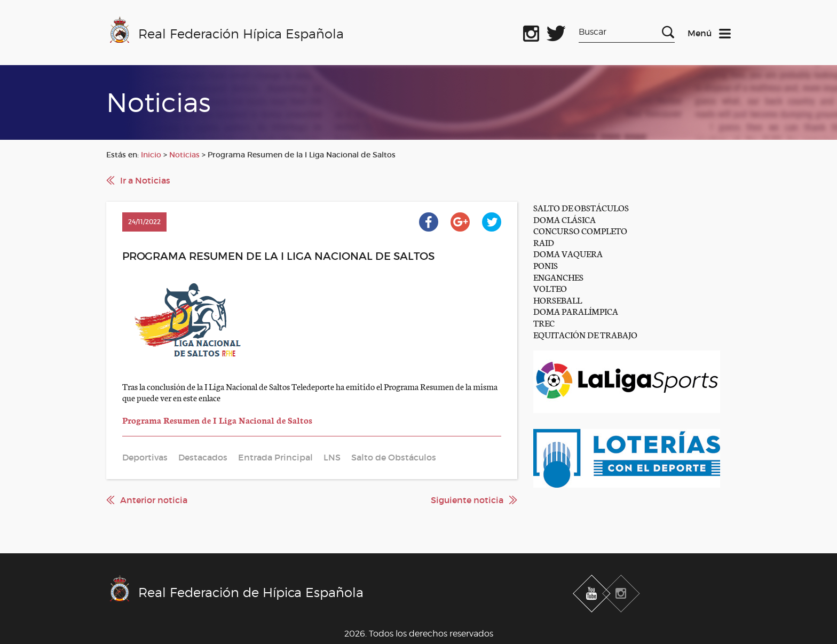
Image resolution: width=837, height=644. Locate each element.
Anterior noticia (154, 500)
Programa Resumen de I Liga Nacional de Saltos (217, 420)
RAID (544, 242)
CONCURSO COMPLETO (580, 230)
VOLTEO (550, 288)
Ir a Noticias (145, 180)
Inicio (151, 155)
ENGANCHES (558, 277)
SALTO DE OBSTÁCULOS (581, 207)
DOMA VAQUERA (568, 253)
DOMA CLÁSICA (564, 219)
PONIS (546, 265)
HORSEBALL (558, 300)
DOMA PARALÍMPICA (576, 311)
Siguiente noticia (467, 500)
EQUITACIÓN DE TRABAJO (585, 334)
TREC (544, 323)
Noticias (184, 155)
